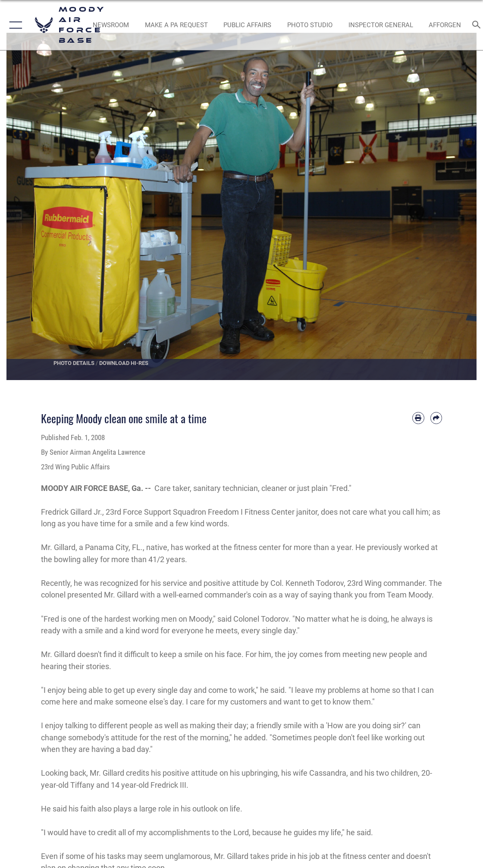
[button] (14, 25)
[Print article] (418, 418)
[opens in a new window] (176, 25)
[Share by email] (436, 418)
